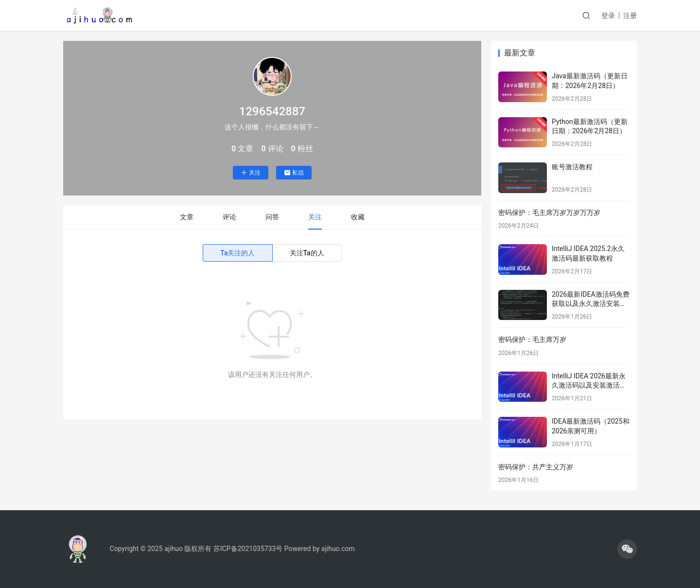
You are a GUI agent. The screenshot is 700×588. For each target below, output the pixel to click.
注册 (630, 16)
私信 (294, 173)
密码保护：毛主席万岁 (532, 339)
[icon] (627, 549)
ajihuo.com (338, 549)
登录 (608, 16)
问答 (272, 217)
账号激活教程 (572, 167)
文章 (187, 217)
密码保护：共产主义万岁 (536, 467)
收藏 (358, 217)
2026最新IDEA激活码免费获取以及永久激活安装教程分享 (591, 304)
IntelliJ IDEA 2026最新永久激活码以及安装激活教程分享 (589, 385)
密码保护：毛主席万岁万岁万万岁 (549, 213)
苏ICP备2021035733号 (248, 549)
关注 (251, 173)
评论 (229, 217)
